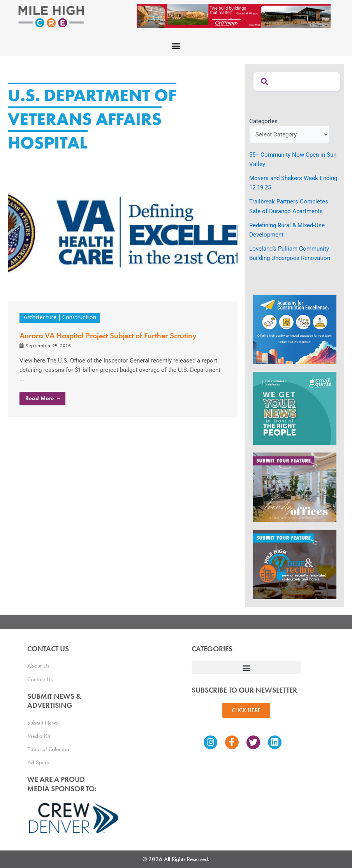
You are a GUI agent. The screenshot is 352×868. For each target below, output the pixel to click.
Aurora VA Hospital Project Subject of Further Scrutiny (108, 336)
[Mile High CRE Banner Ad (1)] (234, 16)
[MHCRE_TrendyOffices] (295, 486)
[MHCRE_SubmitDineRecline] (295, 564)
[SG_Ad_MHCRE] (295, 408)
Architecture (40, 318)
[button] (176, 46)
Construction (79, 318)
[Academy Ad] (295, 329)
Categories (263, 121)
